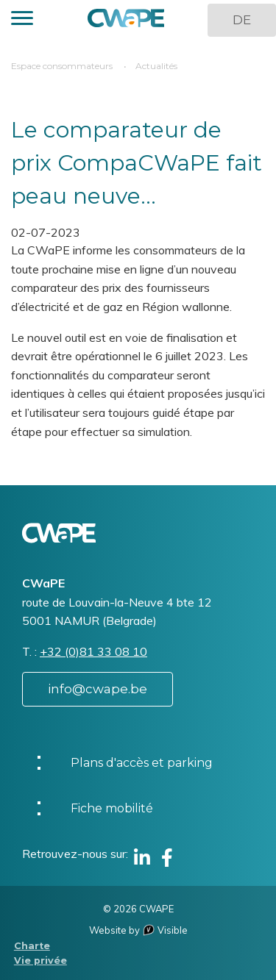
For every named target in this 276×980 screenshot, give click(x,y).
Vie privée (40, 961)
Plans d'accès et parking (142, 763)
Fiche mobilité (112, 808)
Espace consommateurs (62, 66)
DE (242, 20)
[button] (22, 20)
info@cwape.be (98, 689)
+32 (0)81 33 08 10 (93, 651)
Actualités (156, 66)
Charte (32, 946)
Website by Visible (138, 930)
